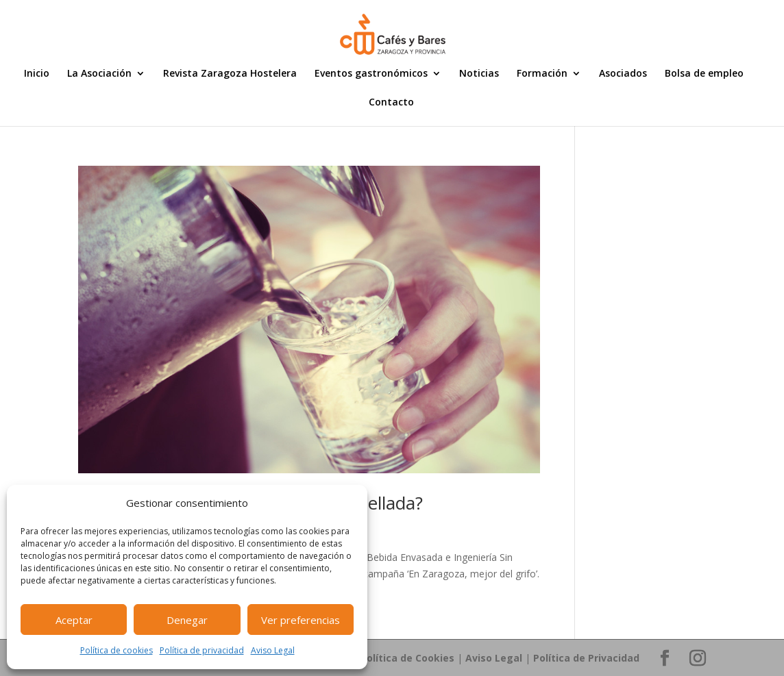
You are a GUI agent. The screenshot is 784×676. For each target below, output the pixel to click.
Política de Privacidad (586, 658)
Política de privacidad (202, 650)
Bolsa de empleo (704, 74)
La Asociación (99, 74)
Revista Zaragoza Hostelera (230, 74)
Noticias (479, 74)
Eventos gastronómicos (371, 74)
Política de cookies (117, 650)
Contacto (391, 103)
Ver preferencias (301, 620)
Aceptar (74, 620)
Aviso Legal (273, 650)
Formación (542, 74)
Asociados (623, 74)
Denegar (187, 620)
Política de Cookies (407, 658)
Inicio (37, 74)
